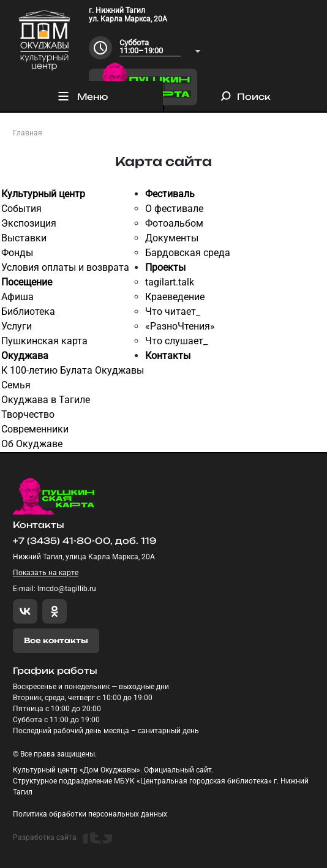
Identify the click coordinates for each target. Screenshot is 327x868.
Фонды (17, 253)
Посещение (27, 282)
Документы (172, 238)
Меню (82, 96)
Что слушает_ (176, 341)
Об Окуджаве (32, 444)
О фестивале (174, 209)
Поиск (246, 96)
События (21, 209)
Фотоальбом (174, 223)
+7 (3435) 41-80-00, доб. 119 (85, 541)
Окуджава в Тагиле (46, 400)
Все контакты (56, 640)
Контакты (168, 356)
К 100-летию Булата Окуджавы (73, 370)
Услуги (17, 326)
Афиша (17, 297)
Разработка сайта (62, 838)
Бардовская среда (188, 253)
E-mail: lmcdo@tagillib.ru (55, 589)
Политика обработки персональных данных (90, 814)
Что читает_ (173, 311)
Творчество (28, 414)
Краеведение (175, 297)
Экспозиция (29, 223)
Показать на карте (46, 573)
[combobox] (160, 47)
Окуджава (25, 356)
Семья (16, 385)
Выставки (24, 238)
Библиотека (28, 311)
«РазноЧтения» (180, 326)
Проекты (165, 267)
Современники (35, 429)
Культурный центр (43, 194)
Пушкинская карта (44, 341)
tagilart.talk (170, 282)
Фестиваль (170, 194)
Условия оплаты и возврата (65, 267)
